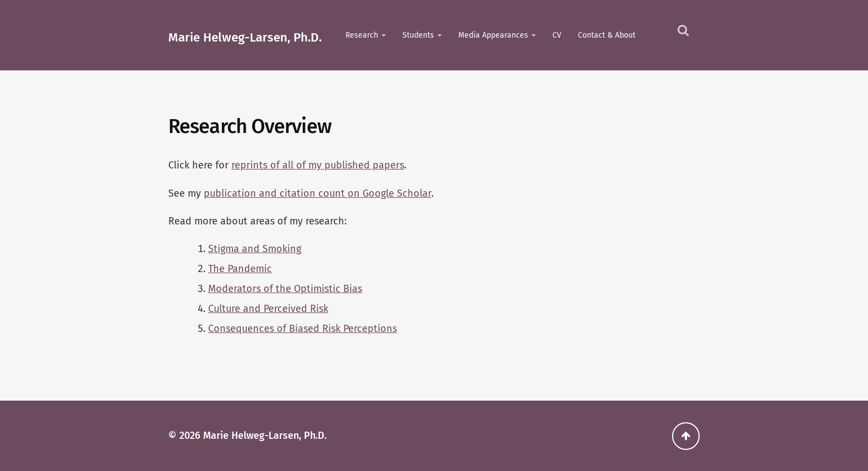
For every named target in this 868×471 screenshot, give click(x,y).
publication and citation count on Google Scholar (317, 193)
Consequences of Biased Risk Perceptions (303, 329)
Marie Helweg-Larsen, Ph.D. (245, 37)
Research (362, 35)
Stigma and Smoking (255, 249)
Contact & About (607, 35)
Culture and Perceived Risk (268, 309)
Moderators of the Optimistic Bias (285, 289)
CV (557, 35)
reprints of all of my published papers (318, 165)
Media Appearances (493, 35)
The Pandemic (240, 269)
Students (418, 35)
